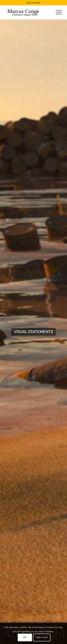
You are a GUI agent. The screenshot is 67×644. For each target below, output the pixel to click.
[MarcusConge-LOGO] (28, 12)
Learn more (42, 637)
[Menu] (57, 12)
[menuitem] (57, 12)
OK (25, 637)
